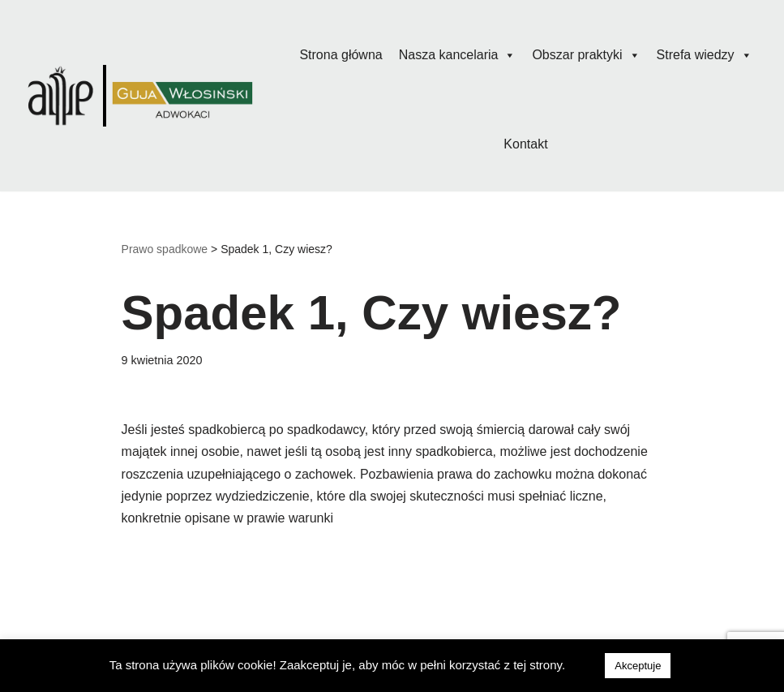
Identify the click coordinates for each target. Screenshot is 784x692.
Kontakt (525, 144)
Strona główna (341, 55)
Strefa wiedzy (705, 55)
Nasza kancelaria (458, 55)
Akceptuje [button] (638, 666)
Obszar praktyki (586, 55)
